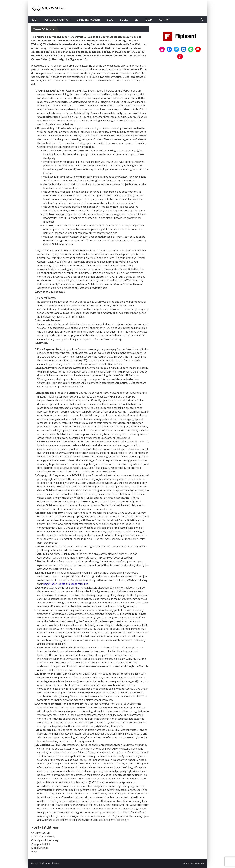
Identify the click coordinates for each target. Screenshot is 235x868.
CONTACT (165, 20)
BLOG (110, 20)
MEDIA (149, 20)
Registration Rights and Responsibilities (66, 584)
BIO (137, 20)
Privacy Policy (37, 863)
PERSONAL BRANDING (56, 20)
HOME (34, 20)
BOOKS (124, 20)
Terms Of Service (52, 863)
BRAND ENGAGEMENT (89, 20)
